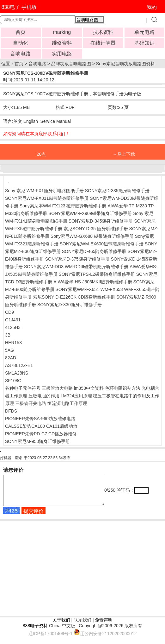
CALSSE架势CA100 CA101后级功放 (41, 426)
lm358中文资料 (89, 388)
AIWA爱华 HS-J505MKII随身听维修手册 (93, 282)
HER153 (13, 343)
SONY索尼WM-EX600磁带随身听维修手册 (102, 244)
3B (8, 335)
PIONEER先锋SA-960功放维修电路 (40, 419)
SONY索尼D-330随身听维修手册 (70, 305)
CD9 (9, 312)
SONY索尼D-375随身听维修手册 (77, 259)
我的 (152, 7)
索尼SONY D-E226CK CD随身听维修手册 (74, 297)
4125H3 (13, 327)
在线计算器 (103, 43)
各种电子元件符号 (23, 388)
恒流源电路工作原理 (67, 403)
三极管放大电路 (57, 388)
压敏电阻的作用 (44, 396)
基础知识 (144, 43)
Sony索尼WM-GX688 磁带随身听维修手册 (92, 236)
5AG (9, 350)
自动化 (21, 43)
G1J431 (13, 320)
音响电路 (21, 54)
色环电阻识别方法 (123, 388)
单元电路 (144, 32)
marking (62, 32)
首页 (21, 32)
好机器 (6, 458)
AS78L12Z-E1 (19, 365)
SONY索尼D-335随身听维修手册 (117, 191)
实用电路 (62, 54)
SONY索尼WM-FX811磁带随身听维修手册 (47, 198)
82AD (11, 358)
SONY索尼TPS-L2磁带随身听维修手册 (97, 274)
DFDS (11, 411)
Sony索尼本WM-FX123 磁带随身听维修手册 (63, 206)
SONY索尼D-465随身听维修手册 (94, 251)
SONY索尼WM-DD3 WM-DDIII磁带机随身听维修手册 (76, 267)
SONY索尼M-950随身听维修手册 (37, 441)
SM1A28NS (17, 373)
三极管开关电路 (31, 403)
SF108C (13, 381)
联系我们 (82, 626)
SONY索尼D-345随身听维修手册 (101, 221)
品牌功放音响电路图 (71, 64)
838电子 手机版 (19, 7)
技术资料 (103, 32)
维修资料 (62, 43)
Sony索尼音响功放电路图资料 (125, 64)
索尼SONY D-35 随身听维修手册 (96, 229)
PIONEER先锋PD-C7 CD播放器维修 (41, 434)
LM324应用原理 (76, 396)
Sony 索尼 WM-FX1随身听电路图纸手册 (45, 191)
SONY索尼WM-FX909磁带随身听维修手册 (90, 213)
